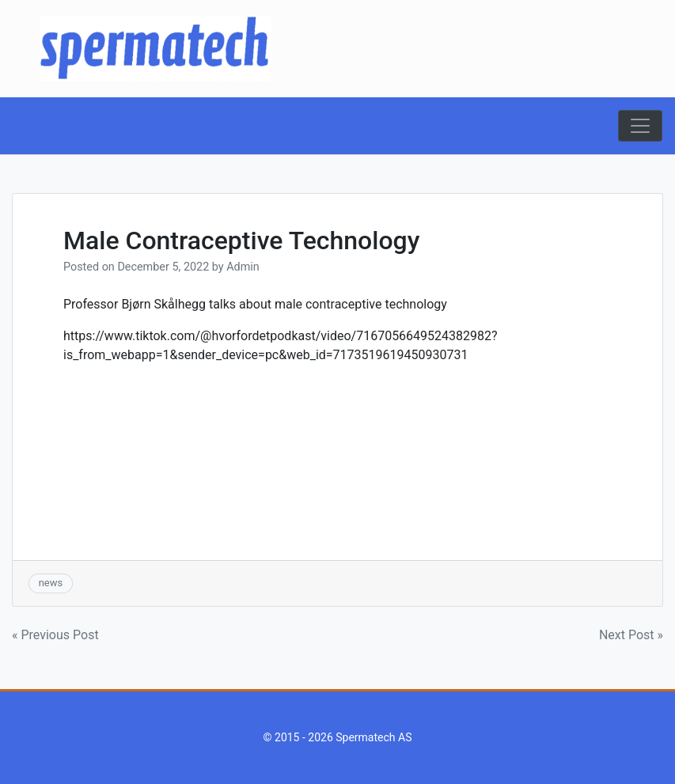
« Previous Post (55, 635)
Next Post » (631, 635)
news (51, 583)
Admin (243, 267)
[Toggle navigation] (640, 126)
